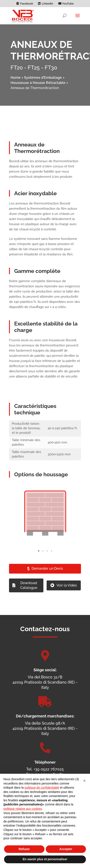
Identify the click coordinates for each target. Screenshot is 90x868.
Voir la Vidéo (67, 595)
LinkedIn (47, 4)
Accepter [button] (66, 849)
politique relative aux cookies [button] (23, 809)
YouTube (66, 4)
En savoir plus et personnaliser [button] (45, 859)
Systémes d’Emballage (43, 78)
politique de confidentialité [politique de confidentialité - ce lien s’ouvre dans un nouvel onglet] (42, 788)
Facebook (27, 4)
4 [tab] (52, 560)
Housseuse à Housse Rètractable (38, 83)
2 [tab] (43, 560)
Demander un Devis (47, 578)
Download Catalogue (29, 595)
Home (16, 78)
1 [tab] (39, 560)
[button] (84, 781)
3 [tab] (47, 560)
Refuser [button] (24, 849)
